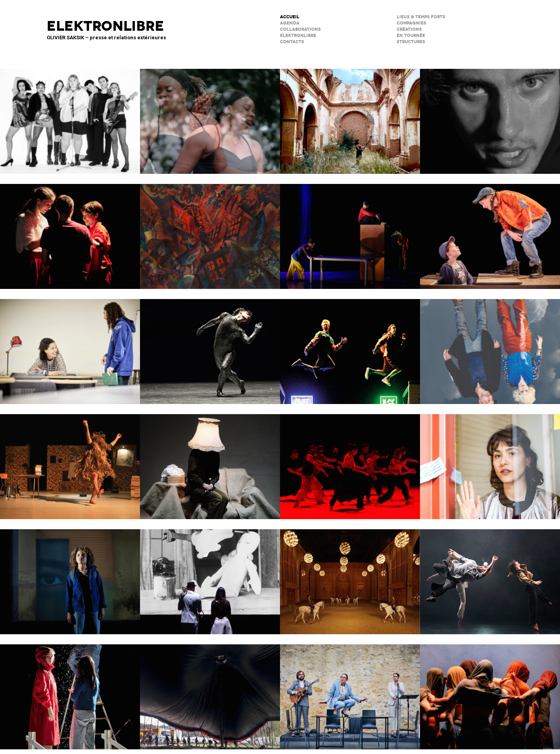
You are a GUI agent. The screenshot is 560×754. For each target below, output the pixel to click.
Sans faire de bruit (210, 462)
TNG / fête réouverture (350, 346)
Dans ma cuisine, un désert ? (350, 231)
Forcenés (490, 116)
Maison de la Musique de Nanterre (210, 346)
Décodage (490, 462)
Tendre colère (350, 462)
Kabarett (70, 116)
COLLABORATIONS (300, 29)
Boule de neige (70, 692)
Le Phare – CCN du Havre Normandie (490, 692)
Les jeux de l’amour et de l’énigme (70, 346)
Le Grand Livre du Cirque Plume (210, 692)
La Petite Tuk (70, 577)
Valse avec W (70, 462)
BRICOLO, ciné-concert (210, 577)
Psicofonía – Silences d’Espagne (350, 116)
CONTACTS (292, 42)
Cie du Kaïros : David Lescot (490, 231)
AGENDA (290, 23)
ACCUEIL (290, 17)
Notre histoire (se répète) (490, 346)
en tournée (411, 36)
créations (409, 29)
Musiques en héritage (210, 116)
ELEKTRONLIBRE (298, 36)
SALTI (70, 231)
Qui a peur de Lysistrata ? (210, 231)
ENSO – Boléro (490, 577)
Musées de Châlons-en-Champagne (350, 577)
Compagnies (411, 23)
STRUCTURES (411, 42)
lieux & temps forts (421, 17)
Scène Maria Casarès (350, 692)
